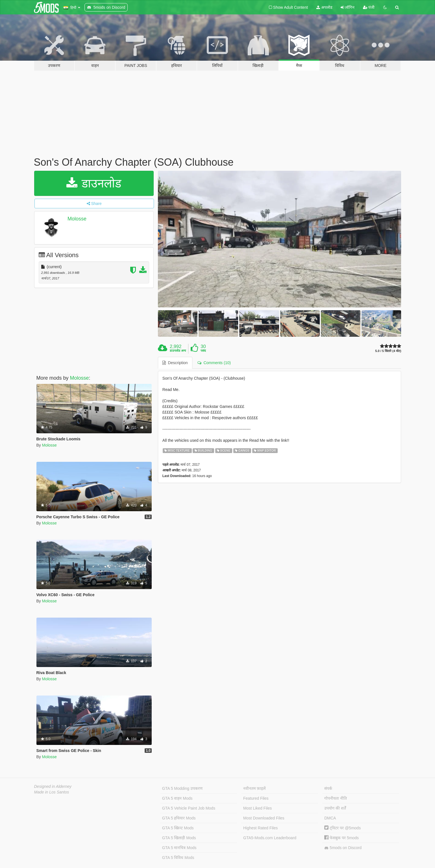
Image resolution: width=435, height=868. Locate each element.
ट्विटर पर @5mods (342, 828)
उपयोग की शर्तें (335, 808)
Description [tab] (175, 363)
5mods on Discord (343, 848)
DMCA (330, 818)
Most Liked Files (257, 808)
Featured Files (256, 798)
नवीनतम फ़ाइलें (254, 788)
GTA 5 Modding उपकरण (182, 788)
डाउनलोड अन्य (178, 351)
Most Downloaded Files (264, 818)
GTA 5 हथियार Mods (179, 818)
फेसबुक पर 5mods (342, 838)
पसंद (203, 351)
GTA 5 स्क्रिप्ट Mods (178, 828)
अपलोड (324, 7)
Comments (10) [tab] (214, 363)
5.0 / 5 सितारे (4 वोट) (388, 351)
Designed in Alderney (53, 786)
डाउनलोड (94, 183)
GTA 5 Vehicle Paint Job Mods (189, 808)
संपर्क (328, 788)
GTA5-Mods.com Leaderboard (270, 838)
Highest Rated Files (260, 828)
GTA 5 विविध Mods (178, 858)
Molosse (77, 219)
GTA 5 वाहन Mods (177, 798)
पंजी (369, 7)
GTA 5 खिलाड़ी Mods (179, 838)
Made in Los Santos (52, 792)
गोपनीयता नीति (336, 798)
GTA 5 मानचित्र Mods (179, 848)
